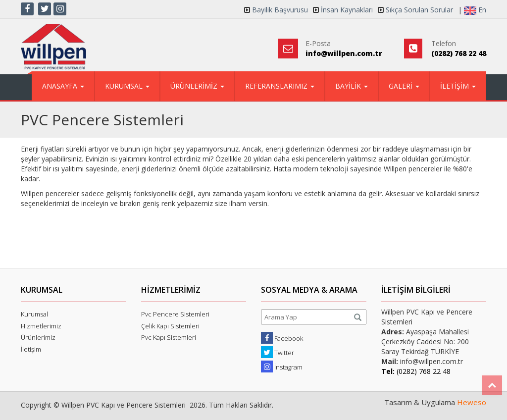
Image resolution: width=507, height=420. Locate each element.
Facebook (282, 338)
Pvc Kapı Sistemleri (169, 337)
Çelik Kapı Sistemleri (170, 326)
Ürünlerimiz (38, 337)
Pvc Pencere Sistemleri (175, 314)
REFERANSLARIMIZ (280, 86)
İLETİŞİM (458, 86)
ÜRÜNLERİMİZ (197, 86)
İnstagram (282, 367)
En (475, 10)
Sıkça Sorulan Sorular (419, 10)
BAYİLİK (352, 86)
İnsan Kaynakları (347, 10)
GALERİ (404, 86)
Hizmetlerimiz (41, 326)
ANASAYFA (63, 86)
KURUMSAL (127, 86)
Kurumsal (34, 314)
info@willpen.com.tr (344, 53)
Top (492, 385)
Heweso (472, 402)
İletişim (31, 349)
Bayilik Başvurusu (280, 10)
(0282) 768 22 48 (459, 53)
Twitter (278, 352)
